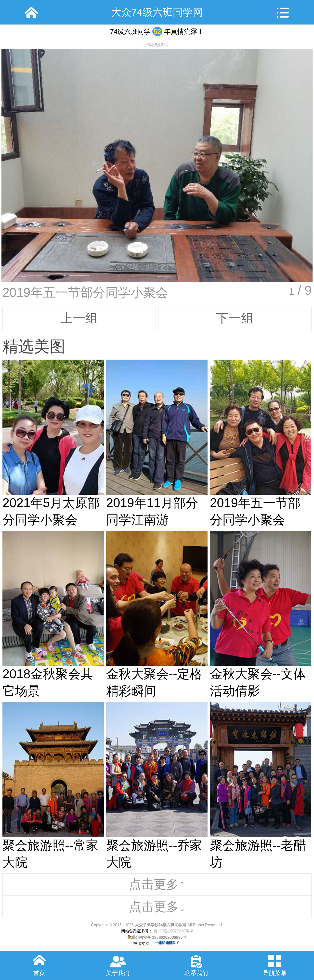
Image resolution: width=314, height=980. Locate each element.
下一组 (235, 318)
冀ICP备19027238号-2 (173, 931)
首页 (39, 973)
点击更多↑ (157, 884)
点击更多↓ (157, 907)
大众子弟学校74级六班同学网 (161, 925)
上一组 (79, 318)
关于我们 (118, 973)
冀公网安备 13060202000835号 (157, 937)
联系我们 (196, 973)
